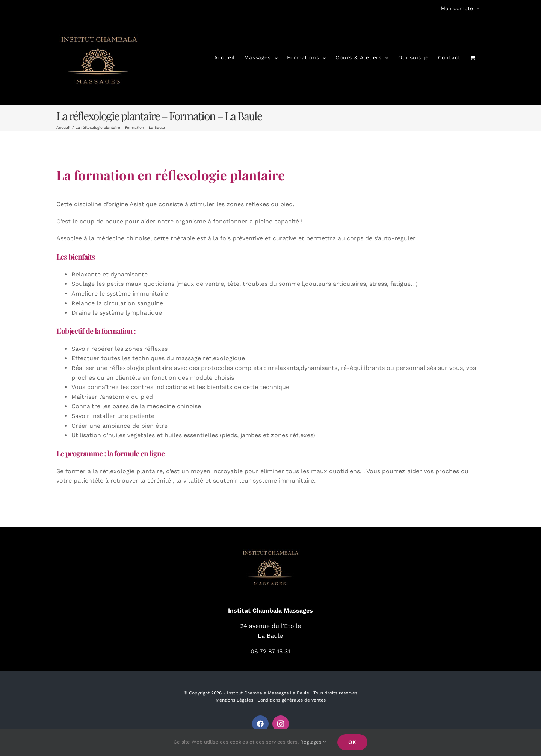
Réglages (313, 742)
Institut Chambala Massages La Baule (268, 693)
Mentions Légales (234, 700)
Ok (352, 742)
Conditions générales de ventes (292, 700)
